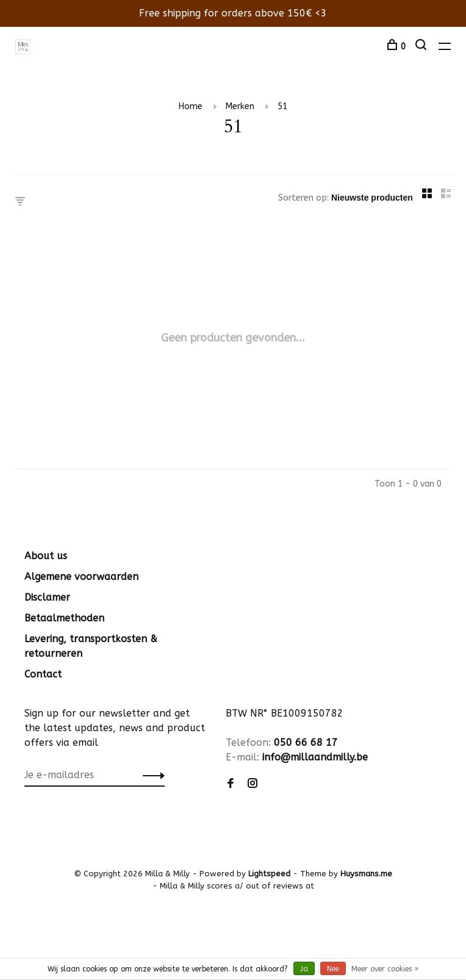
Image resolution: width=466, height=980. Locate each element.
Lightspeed (269, 874)
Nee (333, 969)
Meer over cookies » (385, 969)
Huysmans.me (366, 874)
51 (282, 106)
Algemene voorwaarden (81, 577)
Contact (43, 674)
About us (46, 556)
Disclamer (47, 597)
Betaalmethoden (64, 618)
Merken (240, 106)
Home (191, 106)
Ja (304, 969)
